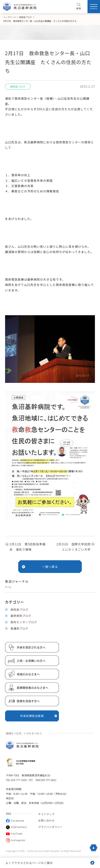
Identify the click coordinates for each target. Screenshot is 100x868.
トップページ (10, 17)
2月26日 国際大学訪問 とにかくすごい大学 (75, 547)
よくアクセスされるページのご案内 (29, 863)
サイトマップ (46, 814)
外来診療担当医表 (39, 716)
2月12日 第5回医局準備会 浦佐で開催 (28, 547)
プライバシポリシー (51, 827)
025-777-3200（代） (22, 780)
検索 (79, 7)
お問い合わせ (46, 820)
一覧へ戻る (50, 567)
